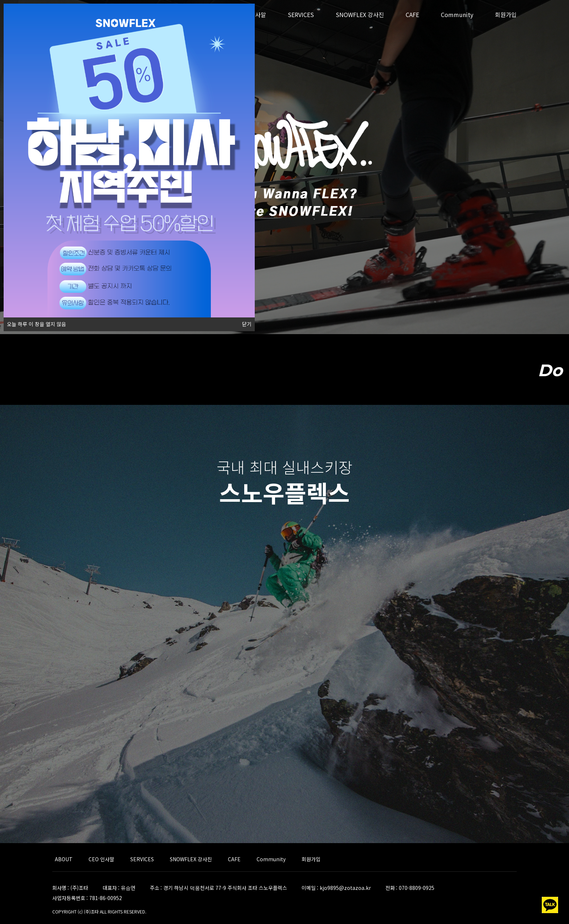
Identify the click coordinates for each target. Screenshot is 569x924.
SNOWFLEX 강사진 (360, 15)
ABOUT (64, 859)
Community (457, 15)
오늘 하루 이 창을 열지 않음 (35, 323)
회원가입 (506, 15)
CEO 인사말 (101, 859)
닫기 (247, 324)
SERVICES (301, 15)
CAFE (412, 15)
